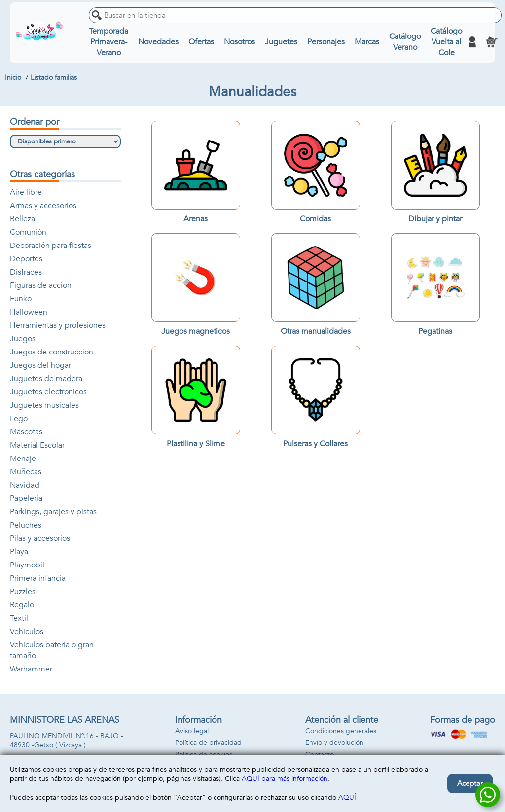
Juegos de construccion (52, 352)
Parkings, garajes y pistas (53, 512)
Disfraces (26, 272)
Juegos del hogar (40, 365)
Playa (19, 552)
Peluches (26, 525)
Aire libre (26, 192)
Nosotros (239, 42)
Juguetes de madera (46, 379)
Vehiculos (27, 632)
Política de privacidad (208, 743)
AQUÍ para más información (285, 779)
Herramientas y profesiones (58, 325)
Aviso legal (192, 731)
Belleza (22, 219)
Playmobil (27, 565)
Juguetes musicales (44, 405)
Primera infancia (38, 578)
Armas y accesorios (43, 206)
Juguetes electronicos (48, 392)
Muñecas (26, 472)
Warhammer (31, 669)
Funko (21, 299)
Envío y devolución (334, 743)
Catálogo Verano (405, 42)
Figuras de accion (41, 285)
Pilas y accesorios (40, 538)
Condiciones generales (341, 731)
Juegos (23, 339)
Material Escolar (37, 445)
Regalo (22, 605)
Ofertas (201, 42)
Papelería (26, 498)
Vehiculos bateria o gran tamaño (52, 650)
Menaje (23, 459)
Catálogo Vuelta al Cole (446, 42)
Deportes (26, 259)
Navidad (25, 485)
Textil (19, 618)
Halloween (29, 312)
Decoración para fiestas (51, 246)
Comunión (28, 232)
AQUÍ (347, 797)
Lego (19, 419)
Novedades (158, 42)
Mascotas (26, 432)
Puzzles (23, 592)
